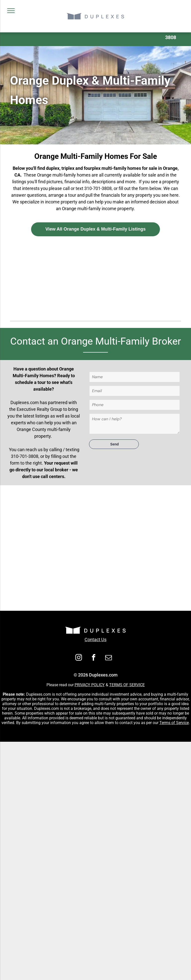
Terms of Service (174, 723)
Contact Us (95, 640)
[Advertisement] (95, 277)
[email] (109, 658)
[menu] (11, 11)
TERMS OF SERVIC (126, 685)
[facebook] (94, 658)
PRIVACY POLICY (90, 685)
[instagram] (79, 658)
